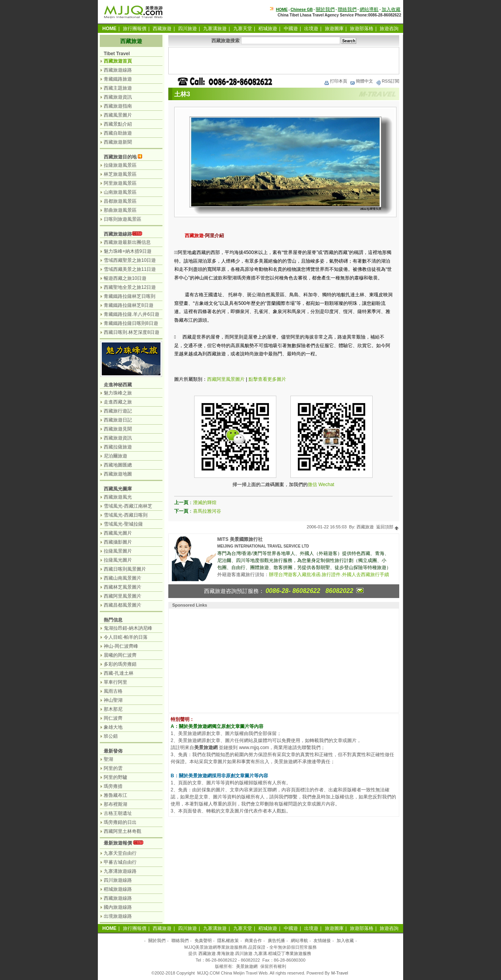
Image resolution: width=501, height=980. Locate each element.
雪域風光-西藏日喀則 (126, 515)
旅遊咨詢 (389, 29)
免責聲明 (203, 940)
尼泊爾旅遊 (115, 456)
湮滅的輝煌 (205, 503)
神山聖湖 (113, 700)
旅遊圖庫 (334, 29)
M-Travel (340, 973)
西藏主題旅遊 (118, 88)
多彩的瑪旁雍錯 (120, 664)
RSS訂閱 (387, 81)
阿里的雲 (113, 768)
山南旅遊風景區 (120, 192)
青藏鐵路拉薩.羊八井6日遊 (132, 314)
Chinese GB (302, 10)
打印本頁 (335, 81)
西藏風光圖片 (118, 533)
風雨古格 (113, 691)
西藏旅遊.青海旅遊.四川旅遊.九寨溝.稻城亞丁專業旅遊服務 (255, 953)
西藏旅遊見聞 (118, 429)
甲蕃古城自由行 (120, 862)
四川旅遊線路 (118, 880)
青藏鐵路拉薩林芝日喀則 (130, 296)
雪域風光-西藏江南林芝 (128, 506)
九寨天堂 (243, 29)
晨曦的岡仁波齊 (120, 655)
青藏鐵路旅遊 (118, 79)
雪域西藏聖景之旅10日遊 (130, 260)
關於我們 (325, 9)
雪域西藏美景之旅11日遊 (130, 269)
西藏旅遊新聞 (118, 142)
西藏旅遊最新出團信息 (127, 242)
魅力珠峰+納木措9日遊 (128, 251)
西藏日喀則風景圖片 (125, 569)
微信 (312, 485)
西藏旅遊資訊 (118, 97)
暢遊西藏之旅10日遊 (125, 278)
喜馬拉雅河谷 (207, 511)
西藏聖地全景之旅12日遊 (130, 287)
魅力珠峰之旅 (118, 393)
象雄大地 (113, 727)
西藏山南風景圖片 (123, 578)
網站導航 (369, 9)
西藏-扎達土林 (119, 673)
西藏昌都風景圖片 (123, 605)
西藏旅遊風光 (118, 497)
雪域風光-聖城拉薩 (123, 524)
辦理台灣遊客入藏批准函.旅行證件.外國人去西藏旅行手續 (329, 575)
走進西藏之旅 (118, 402)
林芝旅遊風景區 (120, 174)
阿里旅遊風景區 (120, 183)
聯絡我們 (347, 9)
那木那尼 (113, 709)
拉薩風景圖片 (118, 551)
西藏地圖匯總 (118, 465)
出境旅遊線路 (118, 916)
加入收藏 (391, 9)
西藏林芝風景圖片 (123, 587)
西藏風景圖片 (118, 115)
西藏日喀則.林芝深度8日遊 (132, 332)
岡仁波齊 (113, 718)
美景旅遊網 (247, 966)
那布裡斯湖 (115, 804)
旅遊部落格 (362, 29)
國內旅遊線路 (118, 907)
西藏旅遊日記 (118, 420)
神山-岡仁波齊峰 (121, 646)
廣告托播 (276, 940)
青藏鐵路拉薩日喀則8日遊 (131, 323)
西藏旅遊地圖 (118, 474)
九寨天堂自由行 (120, 853)
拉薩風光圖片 (118, 560)
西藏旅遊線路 (118, 70)
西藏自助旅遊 (118, 133)
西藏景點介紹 (118, 124)
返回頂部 (388, 527)
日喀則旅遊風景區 (123, 219)
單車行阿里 (115, 682)
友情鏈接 (322, 940)
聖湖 (108, 759)
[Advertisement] (284, 61)
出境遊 (311, 29)
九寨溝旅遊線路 (120, 871)
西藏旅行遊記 (118, 411)
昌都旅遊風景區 (120, 201)
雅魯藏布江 (115, 795)
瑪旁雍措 (113, 786)
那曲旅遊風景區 (120, 210)
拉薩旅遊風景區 (120, 165)
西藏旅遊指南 (118, 106)
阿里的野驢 (115, 777)
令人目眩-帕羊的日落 (126, 637)
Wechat (326, 485)
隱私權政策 (228, 940)
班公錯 (111, 736)
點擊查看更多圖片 (267, 379)
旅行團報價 (135, 29)
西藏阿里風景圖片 (226, 379)
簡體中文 (361, 81)
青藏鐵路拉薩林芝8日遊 (129, 305)
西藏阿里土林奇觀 (123, 831)
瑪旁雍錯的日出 (120, 822)
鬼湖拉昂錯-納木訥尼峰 (128, 628)
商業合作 (253, 940)
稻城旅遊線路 (118, 889)
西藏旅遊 (162, 29)
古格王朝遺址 (118, 813)
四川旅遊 (187, 29)
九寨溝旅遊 (215, 29)
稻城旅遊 (268, 29)
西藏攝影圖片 (118, 542)
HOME (282, 10)
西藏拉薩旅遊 (118, 447)
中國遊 (291, 29)
